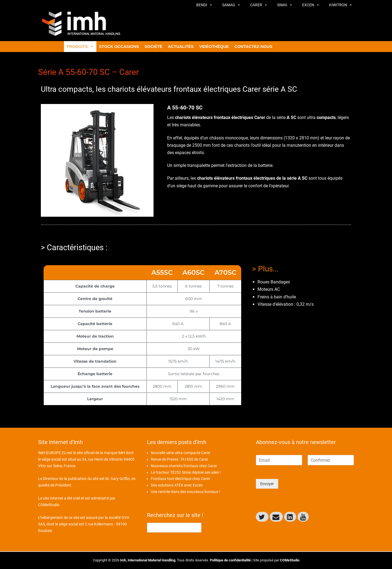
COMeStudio (49, 505)
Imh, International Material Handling (148, 560)
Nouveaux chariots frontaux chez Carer (184, 466)
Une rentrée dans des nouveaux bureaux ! (186, 492)
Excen (311, 5)
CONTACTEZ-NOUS (253, 46)
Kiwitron (341, 5)
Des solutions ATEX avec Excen (177, 485)
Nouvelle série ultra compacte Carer (181, 453)
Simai (285, 5)
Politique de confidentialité (230, 560)
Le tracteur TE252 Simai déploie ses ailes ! (186, 472)
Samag (231, 5)
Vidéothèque (214, 46)
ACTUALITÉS (181, 46)
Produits (80, 46)
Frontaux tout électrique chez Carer (180, 479)
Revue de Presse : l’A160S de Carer (180, 459)
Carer (259, 5)
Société (154, 46)
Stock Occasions (119, 46)
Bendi (204, 5)
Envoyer (267, 484)
